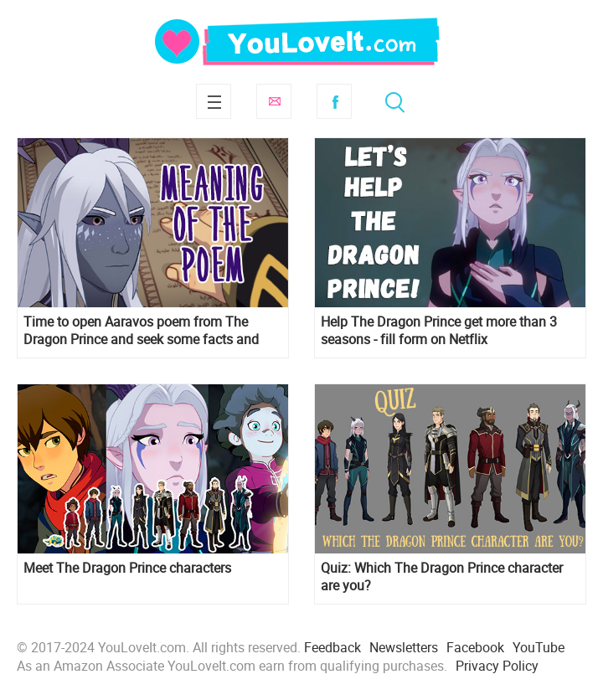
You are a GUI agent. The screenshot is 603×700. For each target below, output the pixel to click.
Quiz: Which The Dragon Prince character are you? (442, 577)
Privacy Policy (497, 666)
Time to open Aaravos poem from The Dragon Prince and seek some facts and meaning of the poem (141, 331)
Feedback (332, 647)
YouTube (539, 647)
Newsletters (404, 647)
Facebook (334, 101)
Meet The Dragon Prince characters (127, 568)
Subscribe (274, 101)
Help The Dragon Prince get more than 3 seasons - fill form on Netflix (439, 331)
